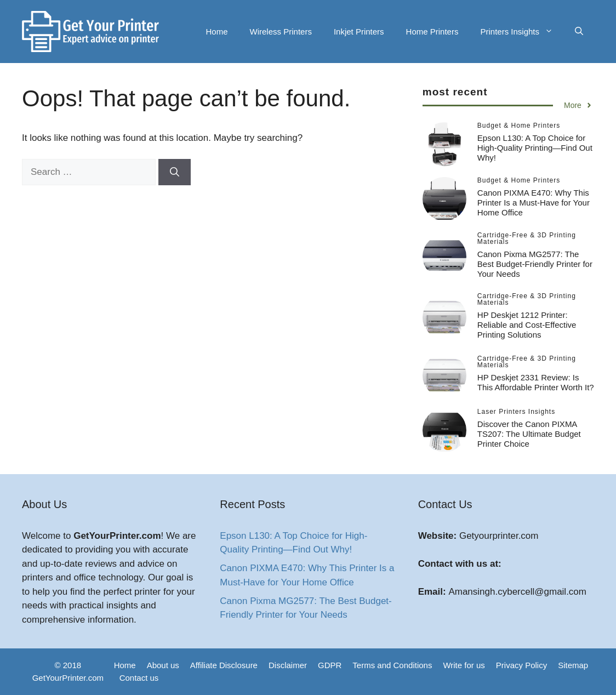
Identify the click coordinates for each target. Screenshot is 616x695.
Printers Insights (522, 32)
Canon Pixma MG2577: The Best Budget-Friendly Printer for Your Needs (535, 264)
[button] (579, 32)
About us (163, 665)
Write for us (464, 665)
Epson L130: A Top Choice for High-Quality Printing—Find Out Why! (535, 148)
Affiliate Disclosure (224, 665)
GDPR (330, 665)
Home (217, 32)
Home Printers (432, 32)
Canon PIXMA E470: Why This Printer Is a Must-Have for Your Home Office (534, 203)
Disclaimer (288, 665)
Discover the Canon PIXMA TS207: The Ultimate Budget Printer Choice (529, 434)
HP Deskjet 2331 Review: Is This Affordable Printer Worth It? (536, 382)
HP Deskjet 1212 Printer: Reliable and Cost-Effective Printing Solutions (527, 325)
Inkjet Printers (359, 32)
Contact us (139, 678)
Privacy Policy (521, 665)
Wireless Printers (281, 32)
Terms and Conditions (392, 665)
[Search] (175, 172)
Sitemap (573, 665)
